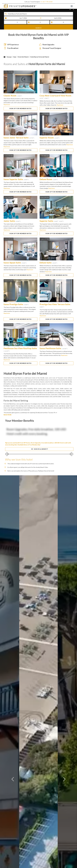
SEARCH (38, 27)
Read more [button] (7, 105)
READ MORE (8, 416)
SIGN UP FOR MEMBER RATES (20, 109)
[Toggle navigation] (72, 6)
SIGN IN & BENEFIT (39, 450)
